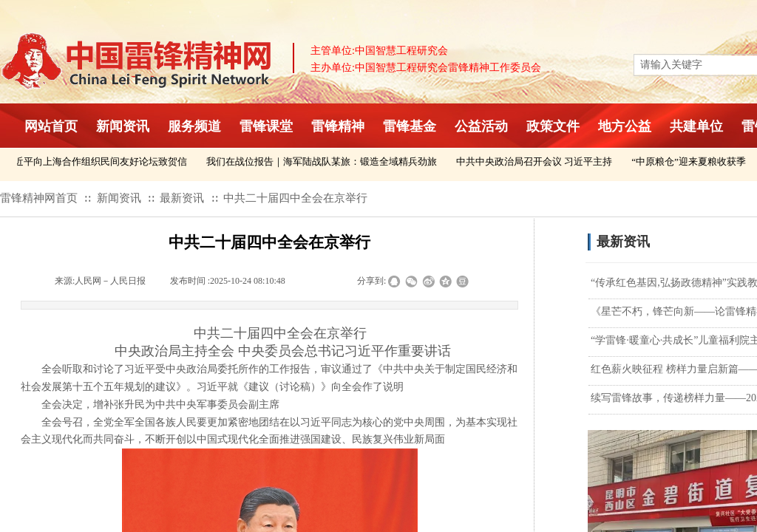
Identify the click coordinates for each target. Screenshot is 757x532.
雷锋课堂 (266, 126)
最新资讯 (182, 198)
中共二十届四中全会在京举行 (295, 198)
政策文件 (553, 126)
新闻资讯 (123, 126)
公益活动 (481, 126)
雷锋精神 (338, 126)
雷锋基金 (410, 126)
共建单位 (696, 126)
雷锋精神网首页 (39, 198)
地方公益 (625, 126)
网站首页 (51, 126)
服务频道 (194, 126)
